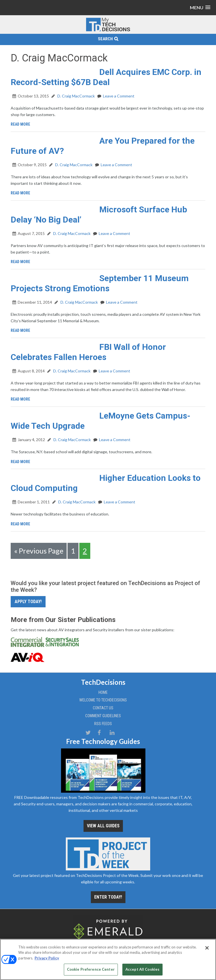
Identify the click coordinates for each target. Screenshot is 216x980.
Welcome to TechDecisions (103, 700)
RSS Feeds (103, 724)
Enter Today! (108, 897)
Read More (20, 124)
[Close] (207, 948)
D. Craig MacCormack (76, 96)
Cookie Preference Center (91, 969)
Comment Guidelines (103, 716)
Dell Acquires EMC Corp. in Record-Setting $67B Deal (106, 77)
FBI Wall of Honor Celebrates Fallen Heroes (88, 352)
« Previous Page (39, 551)
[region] (108, 959)
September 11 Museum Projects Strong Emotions (100, 283)
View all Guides (103, 826)
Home (103, 692)
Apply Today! (28, 602)
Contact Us (103, 708)
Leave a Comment (119, 96)
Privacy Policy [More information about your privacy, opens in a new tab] (47, 958)
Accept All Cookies (142, 969)
